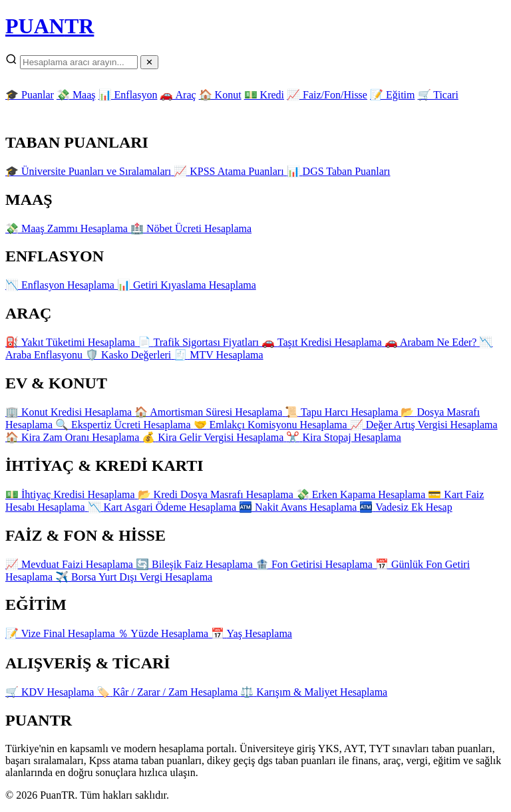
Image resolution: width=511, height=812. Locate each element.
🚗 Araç (178, 95)
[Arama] (79, 62)
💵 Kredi (264, 95)
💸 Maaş (76, 95)
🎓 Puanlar (30, 95)
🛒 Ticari (438, 95)
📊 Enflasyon (128, 95)
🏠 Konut (220, 95)
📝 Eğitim (393, 95)
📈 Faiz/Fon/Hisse (327, 95)
